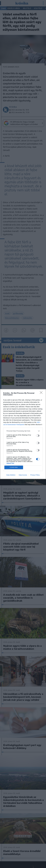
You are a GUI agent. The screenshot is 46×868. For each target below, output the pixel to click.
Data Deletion (11, 475)
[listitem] (23, 431)
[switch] (38, 436)
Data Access (23, 475)
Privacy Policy (35, 475)
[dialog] (23, 434)
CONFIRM (14, 467)
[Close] (42, 393)
